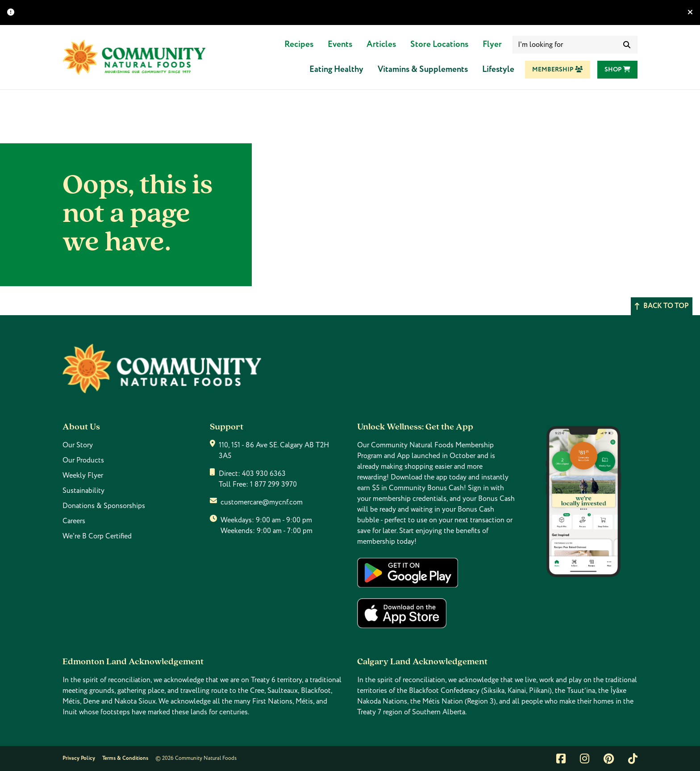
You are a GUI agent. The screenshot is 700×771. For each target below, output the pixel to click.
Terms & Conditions (125, 758)
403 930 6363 (264, 474)
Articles (381, 44)
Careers (74, 521)
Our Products (83, 460)
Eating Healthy (336, 69)
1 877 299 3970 (273, 484)
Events (340, 44)
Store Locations (439, 44)
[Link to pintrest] (609, 758)
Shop (617, 70)
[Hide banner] (690, 13)
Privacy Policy (79, 758)
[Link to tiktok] (633, 758)
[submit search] (627, 45)
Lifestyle (498, 69)
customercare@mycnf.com (262, 502)
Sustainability (83, 491)
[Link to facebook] (561, 758)
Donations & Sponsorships (104, 506)
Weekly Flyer (83, 475)
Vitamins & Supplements (423, 69)
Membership (558, 70)
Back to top (662, 306)
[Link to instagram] (585, 758)
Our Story (78, 445)
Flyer (492, 44)
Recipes (299, 44)
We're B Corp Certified (97, 536)
